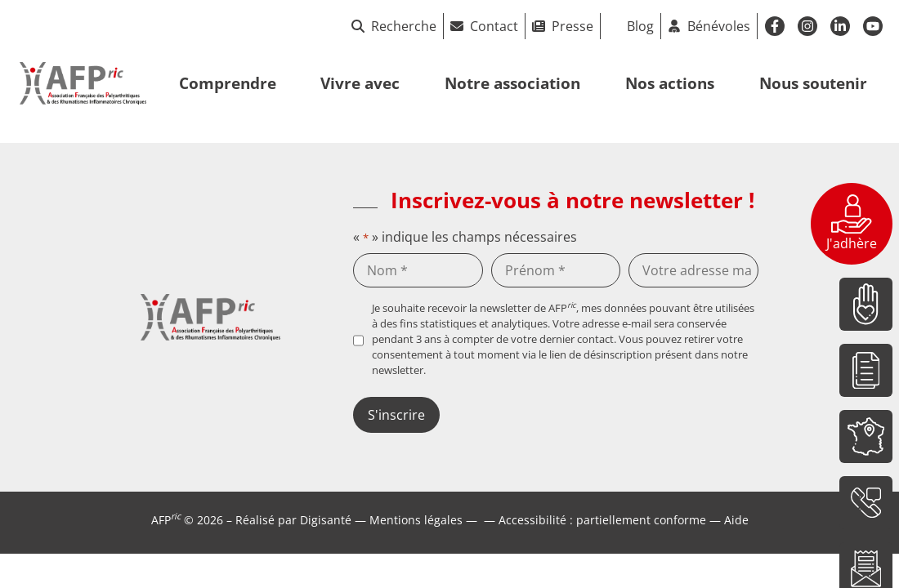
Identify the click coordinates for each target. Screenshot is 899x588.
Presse (572, 26)
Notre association (512, 83)
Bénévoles (719, 26)
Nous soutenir (813, 83)
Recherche (394, 26)
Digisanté (326, 520)
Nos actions (670, 83)
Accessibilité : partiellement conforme (602, 520)
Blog (640, 26)
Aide (736, 520)
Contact (494, 26)
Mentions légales (416, 520)
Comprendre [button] (228, 83)
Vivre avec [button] (360, 83)
